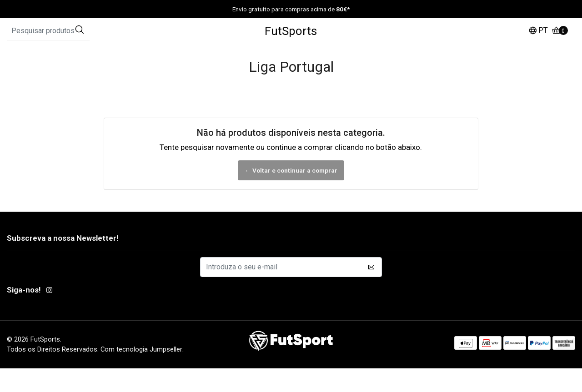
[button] (538, 43)
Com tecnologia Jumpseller (141, 373)
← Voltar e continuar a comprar (291, 194)
